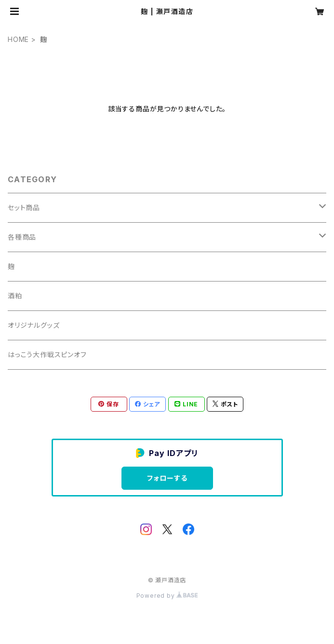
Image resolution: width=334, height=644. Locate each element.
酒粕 (15, 296)
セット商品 (24, 208)
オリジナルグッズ (33, 325)
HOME (18, 39)
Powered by (167, 596)
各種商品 (22, 237)
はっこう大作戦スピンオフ (47, 355)
